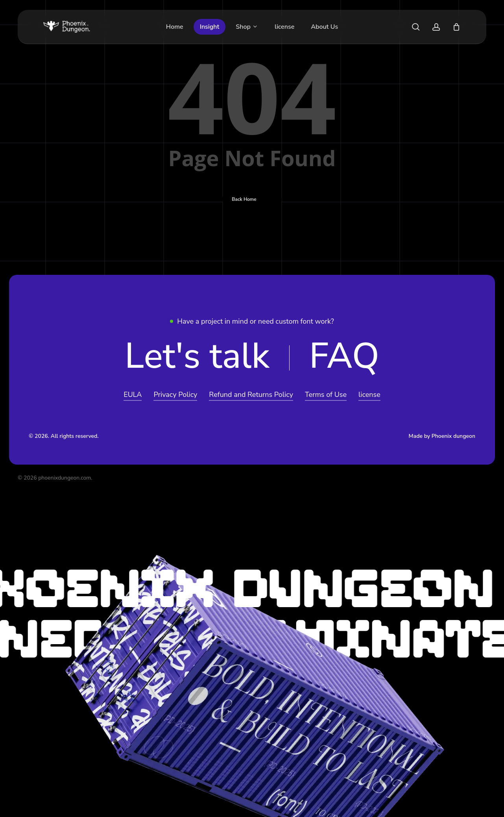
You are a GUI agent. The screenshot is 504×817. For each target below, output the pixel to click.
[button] (197, 357)
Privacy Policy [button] (175, 395)
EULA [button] (133, 395)
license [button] (369, 395)
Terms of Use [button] (326, 395)
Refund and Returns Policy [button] (251, 395)
